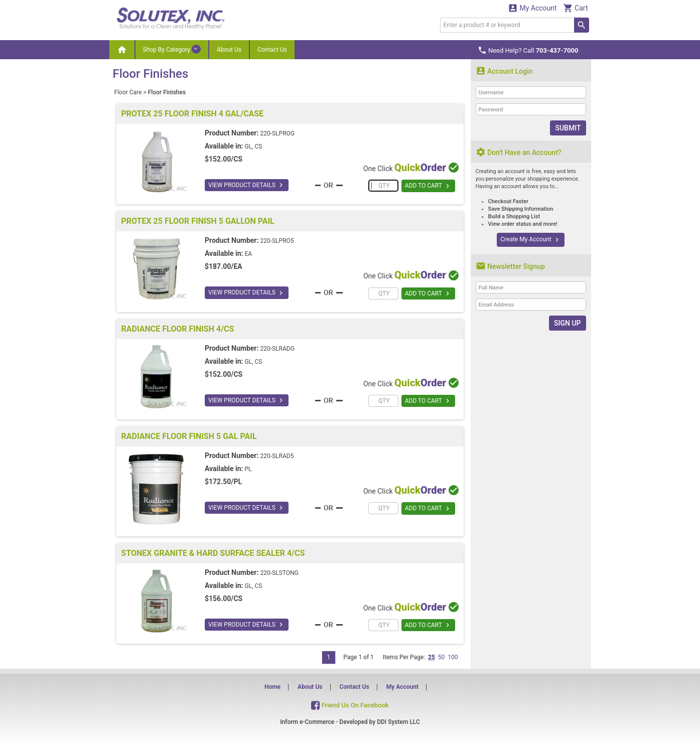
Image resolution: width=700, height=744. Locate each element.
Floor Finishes (167, 92)
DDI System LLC (398, 722)
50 (442, 657)
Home (272, 687)
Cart (576, 8)
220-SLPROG (277, 133)
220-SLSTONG (279, 573)
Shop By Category (172, 49)
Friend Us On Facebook (350, 705)
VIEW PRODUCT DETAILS (247, 185)
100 (453, 657)
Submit (568, 128)
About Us (229, 50)
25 (432, 657)
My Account (532, 8)
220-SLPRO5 (277, 241)
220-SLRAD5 (277, 456)
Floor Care (128, 92)
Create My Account (530, 240)
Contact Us (272, 50)
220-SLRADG (277, 349)
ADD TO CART (428, 186)
